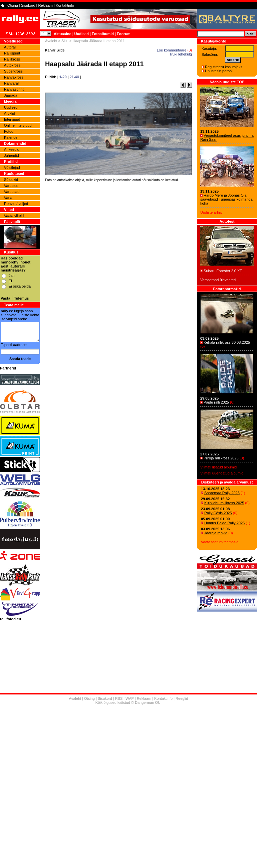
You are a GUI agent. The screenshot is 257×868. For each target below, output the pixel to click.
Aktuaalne (63, 34)
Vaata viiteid (14, 216)
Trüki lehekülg (181, 54)
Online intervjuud (18, 125)
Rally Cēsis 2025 (218, 513)
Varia (8, 198)
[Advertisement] (128, 787)
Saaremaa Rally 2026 (222, 493)
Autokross (12, 65)
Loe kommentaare (172, 50)
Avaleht (51, 41)
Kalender (11, 137)
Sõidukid (11, 180)
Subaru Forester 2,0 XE (223, 271)
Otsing (13, 5)
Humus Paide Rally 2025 (224, 523)
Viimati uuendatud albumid (222, 473)
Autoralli (11, 47)
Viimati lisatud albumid (218, 467)
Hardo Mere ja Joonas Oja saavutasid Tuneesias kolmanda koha (226, 199)
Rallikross (12, 59)
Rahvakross (14, 77)
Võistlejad (12, 168)
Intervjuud (12, 119)
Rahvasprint (14, 89)
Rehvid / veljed (16, 204)
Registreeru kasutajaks (224, 67)
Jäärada (11, 95)
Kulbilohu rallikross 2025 (224, 503)
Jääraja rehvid (216, 533)
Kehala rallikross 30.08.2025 (227, 342)
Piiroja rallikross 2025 (221, 458)
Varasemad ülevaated (218, 280)
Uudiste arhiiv (211, 212)
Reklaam (46, 5)
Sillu (65, 41)
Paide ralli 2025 (216, 402)
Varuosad (12, 192)
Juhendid (12, 155)
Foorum (124, 34)
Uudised (82, 34)
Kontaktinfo (65, 5)
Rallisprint (12, 53)
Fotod (9, 131)
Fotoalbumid (103, 34)
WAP (130, 698)
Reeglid (182, 698)
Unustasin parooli (219, 71)
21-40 (74, 77)
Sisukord (28, 5)
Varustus (11, 186)
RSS (119, 698)
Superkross (13, 71)
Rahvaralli (12, 83)
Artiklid (10, 113)
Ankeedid (12, 149)
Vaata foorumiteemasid (220, 542)
